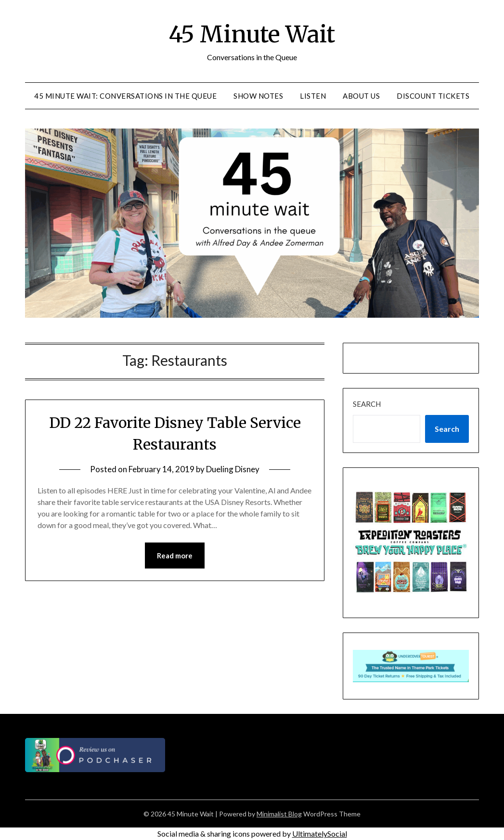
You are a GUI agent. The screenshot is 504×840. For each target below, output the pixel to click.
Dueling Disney (233, 469)
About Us (361, 96)
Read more (175, 556)
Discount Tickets (433, 96)
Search (367, 404)
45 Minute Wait (252, 34)
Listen (313, 96)
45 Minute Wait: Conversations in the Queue (125, 96)
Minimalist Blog (279, 814)
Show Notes (258, 96)
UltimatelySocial (320, 834)
